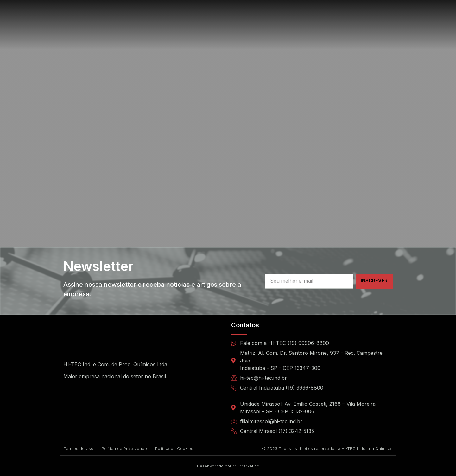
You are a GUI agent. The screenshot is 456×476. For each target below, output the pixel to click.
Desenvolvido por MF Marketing (228, 466)
